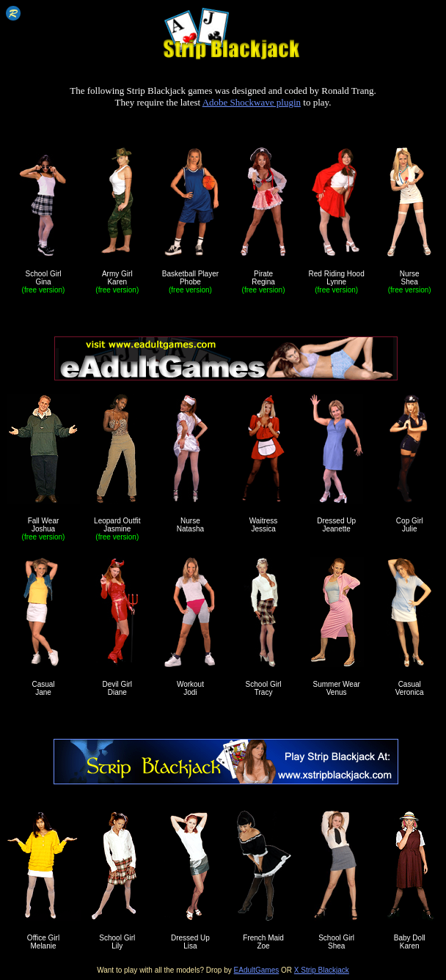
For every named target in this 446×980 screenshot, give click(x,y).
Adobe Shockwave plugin (252, 102)
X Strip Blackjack (322, 970)
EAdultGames (257, 970)
